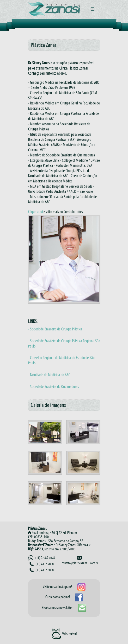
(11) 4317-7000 (42, 564)
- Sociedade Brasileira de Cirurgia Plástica (55, 329)
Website (69, 633)
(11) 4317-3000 (42, 570)
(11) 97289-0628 (42, 558)
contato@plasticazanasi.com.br (80, 563)
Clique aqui (35, 212)
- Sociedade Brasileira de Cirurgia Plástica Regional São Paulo (64, 343)
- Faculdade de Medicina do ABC (49, 375)
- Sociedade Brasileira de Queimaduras (53, 386)
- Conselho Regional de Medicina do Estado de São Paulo (61, 360)
